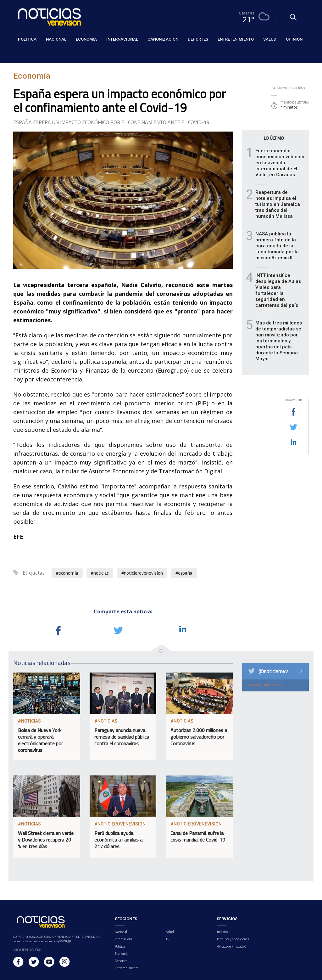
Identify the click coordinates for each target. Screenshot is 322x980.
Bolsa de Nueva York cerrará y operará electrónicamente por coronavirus (40, 740)
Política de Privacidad (231, 946)
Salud (170, 932)
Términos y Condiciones (233, 939)
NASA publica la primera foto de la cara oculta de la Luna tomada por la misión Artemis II (277, 246)
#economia (67, 573)
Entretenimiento (127, 968)
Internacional (124, 939)
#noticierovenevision (142, 573)
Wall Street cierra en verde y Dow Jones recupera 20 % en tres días (46, 840)
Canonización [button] (163, 39)
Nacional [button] (56, 39)
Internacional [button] (122, 39)
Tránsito (222, 932)
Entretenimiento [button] (236, 39)
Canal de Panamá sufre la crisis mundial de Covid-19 (198, 836)
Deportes (121, 961)
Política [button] (27, 39)
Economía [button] (86, 39)
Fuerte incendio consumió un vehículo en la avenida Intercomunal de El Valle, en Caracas (280, 163)
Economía (22, 54)
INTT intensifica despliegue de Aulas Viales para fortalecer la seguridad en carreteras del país (278, 290)
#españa (184, 573)
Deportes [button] (198, 39)
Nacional (121, 932)
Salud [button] (270, 39)
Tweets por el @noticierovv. (264, 685)
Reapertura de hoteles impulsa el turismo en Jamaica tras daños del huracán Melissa (278, 204)
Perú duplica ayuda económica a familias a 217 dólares (118, 840)
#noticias (100, 573)
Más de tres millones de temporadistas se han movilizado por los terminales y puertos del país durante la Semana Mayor (279, 341)
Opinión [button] (294, 39)
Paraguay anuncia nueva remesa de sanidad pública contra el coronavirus (122, 737)
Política (120, 946)
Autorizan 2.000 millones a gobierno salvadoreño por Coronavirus (199, 737)
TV (168, 939)
